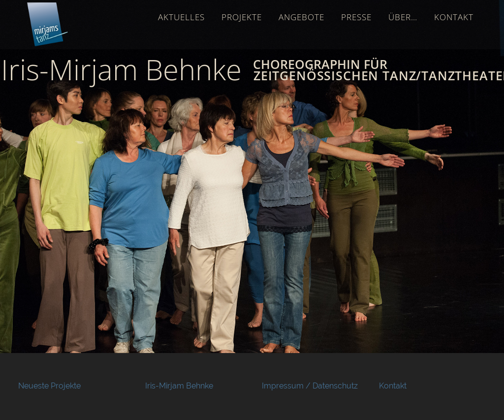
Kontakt (393, 386)
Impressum (283, 386)
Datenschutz (335, 386)
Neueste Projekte (49, 386)
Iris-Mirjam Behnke (179, 386)
